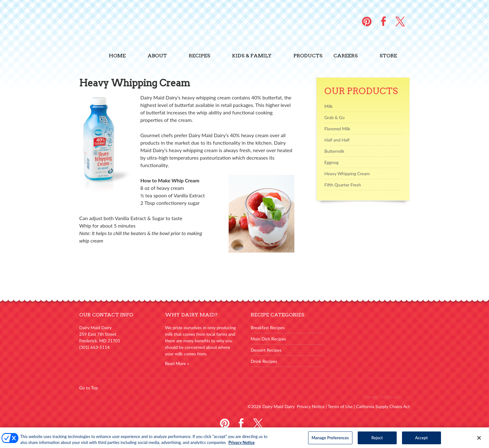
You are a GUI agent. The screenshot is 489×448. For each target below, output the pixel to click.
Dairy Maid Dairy (120, 23)
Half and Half (337, 140)
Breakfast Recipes (268, 328)
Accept (421, 440)
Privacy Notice (311, 406)
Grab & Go (334, 117)
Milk (329, 106)
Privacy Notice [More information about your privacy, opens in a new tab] (242, 444)
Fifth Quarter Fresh (343, 185)
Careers (346, 56)
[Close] (479, 440)
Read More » (177, 363)
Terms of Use (340, 406)
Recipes (199, 56)
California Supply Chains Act (383, 406)
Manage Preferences (382, 397)
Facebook (241, 423)
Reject (377, 440)
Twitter (258, 423)
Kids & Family (252, 56)
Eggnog (331, 162)
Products (308, 56)
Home (117, 56)
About (157, 56)
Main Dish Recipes (268, 339)
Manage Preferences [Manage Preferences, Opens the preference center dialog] (330, 440)
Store (388, 56)
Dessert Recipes (266, 350)
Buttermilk (334, 151)
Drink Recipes (264, 361)
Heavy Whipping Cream (347, 173)
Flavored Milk (337, 129)
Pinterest (225, 423)
